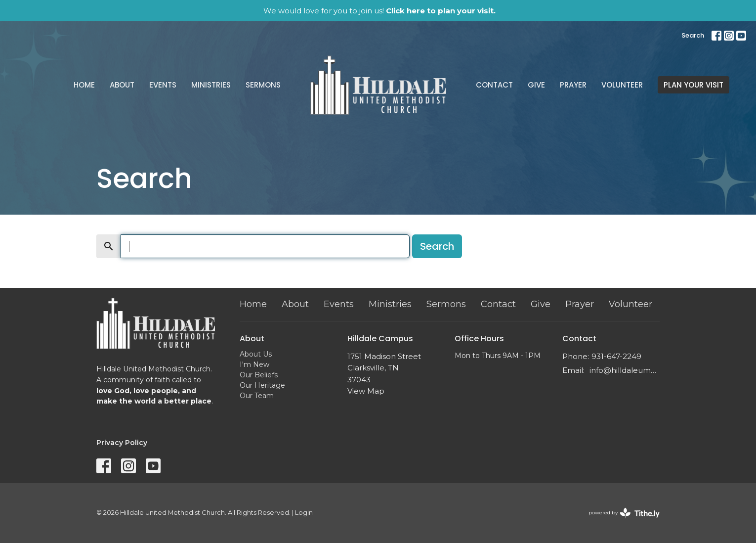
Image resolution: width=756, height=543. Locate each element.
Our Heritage (262, 385)
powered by (624, 513)
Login (304, 513)
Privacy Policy (122, 443)
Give (536, 85)
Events (163, 85)
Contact (494, 85)
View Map (366, 391)
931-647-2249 (616, 356)
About (122, 85)
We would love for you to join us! (379, 11)
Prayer (573, 85)
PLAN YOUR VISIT (693, 85)
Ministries (211, 85)
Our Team (257, 396)
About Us (256, 354)
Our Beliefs (259, 375)
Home (84, 85)
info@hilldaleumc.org (625, 370)
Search (693, 35)
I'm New (254, 364)
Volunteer (622, 85)
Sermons (263, 85)
